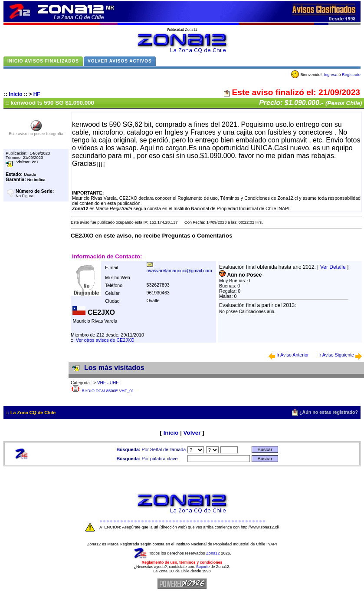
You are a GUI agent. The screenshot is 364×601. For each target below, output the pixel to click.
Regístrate (351, 75)
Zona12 (213, 553)
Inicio (15, 94)
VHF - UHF (108, 383)
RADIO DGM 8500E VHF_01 (108, 391)
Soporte (203, 567)
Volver (192, 433)
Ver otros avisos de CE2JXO (105, 340)
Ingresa (330, 75)
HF (37, 94)
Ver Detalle (333, 267)
